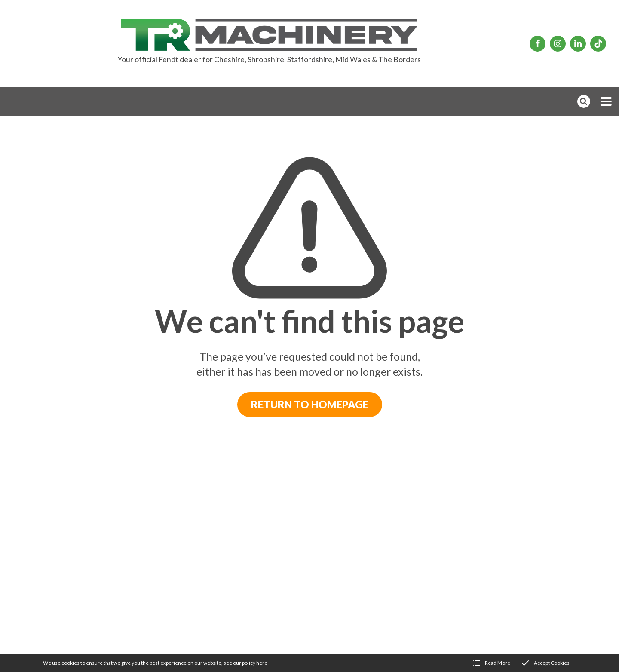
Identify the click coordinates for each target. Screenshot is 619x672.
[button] (606, 101)
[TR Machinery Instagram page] (558, 44)
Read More (498, 663)
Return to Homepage (310, 404)
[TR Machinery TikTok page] (598, 44)
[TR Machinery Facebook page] (538, 44)
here (262, 663)
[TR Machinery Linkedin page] (578, 44)
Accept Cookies (552, 663)
